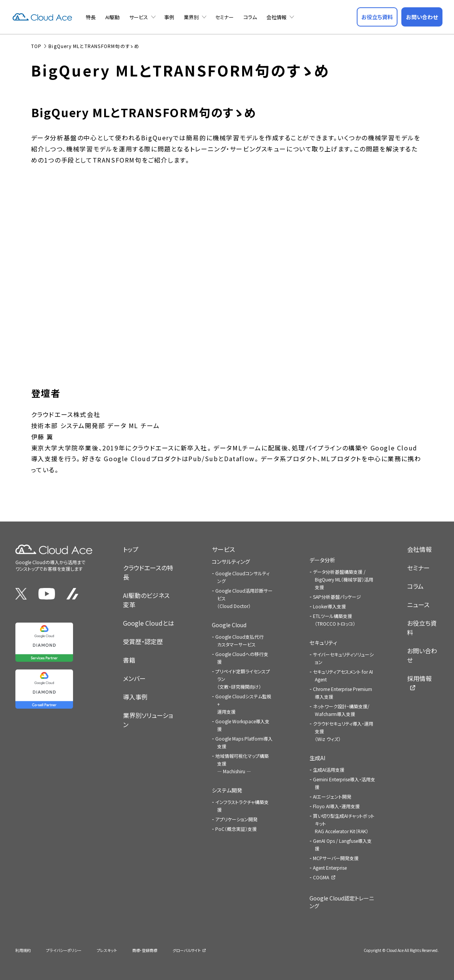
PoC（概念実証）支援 (236, 829)
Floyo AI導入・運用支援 (336, 806)
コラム (250, 17)
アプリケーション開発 (236, 819)
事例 (169, 17)
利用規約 (23, 950)
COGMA (321, 877)
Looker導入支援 (329, 606)
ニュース (418, 605)
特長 (91, 17)
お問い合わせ (422, 655)
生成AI (317, 758)
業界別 (191, 17)
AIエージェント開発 (332, 796)
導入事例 (135, 697)
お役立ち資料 (422, 628)
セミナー (225, 17)
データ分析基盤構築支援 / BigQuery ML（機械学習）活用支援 (343, 579)
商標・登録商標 (145, 950)
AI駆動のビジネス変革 (146, 600)
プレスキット (107, 950)
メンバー (134, 678)
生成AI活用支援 (329, 770)
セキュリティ (323, 643)
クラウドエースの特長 (148, 572)
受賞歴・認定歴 (143, 641)
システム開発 (227, 790)
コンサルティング (231, 561)
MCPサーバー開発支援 (336, 858)
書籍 (129, 660)
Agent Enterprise (330, 868)
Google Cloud (229, 625)
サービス (139, 17)
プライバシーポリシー (64, 950)
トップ (131, 549)
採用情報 (419, 678)
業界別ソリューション (148, 720)
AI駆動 (112, 17)
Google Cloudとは (149, 623)
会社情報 (276, 17)
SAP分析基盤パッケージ (337, 597)
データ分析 (322, 560)
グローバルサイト (187, 950)
